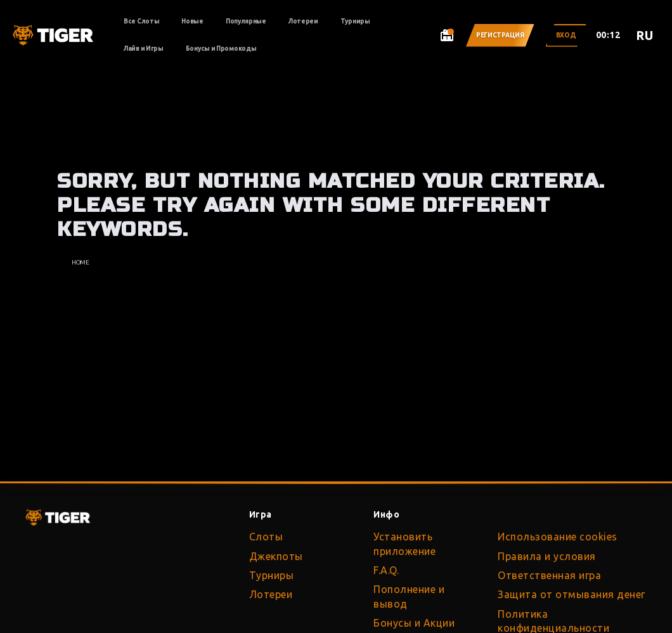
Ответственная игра (549, 575)
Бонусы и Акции (414, 623)
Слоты (266, 537)
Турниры (355, 21)
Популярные (246, 21)
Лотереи (303, 21)
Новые (192, 21)
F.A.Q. (386, 570)
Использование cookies (558, 537)
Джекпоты (276, 556)
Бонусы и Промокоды (221, 49)
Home (81, 262)
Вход (566, 35)
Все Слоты (141, 21)
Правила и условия (547, 556)
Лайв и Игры (144, 49)
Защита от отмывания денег (572, 594)
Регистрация (500, 35)
